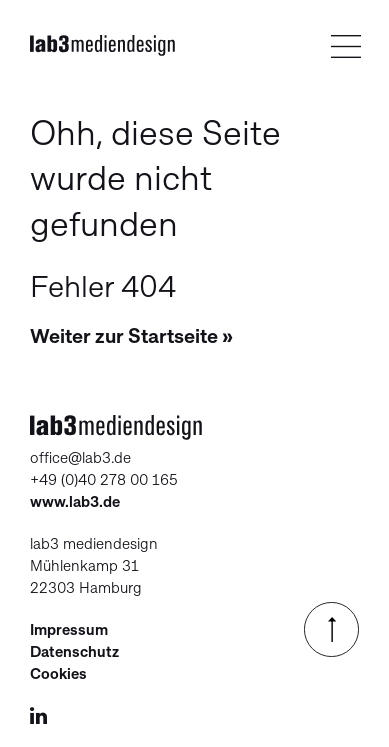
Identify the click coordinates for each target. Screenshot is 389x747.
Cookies (58, 674)
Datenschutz (74, 652)
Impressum (69, 630)
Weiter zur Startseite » (131, 336)
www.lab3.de (75, 502)
